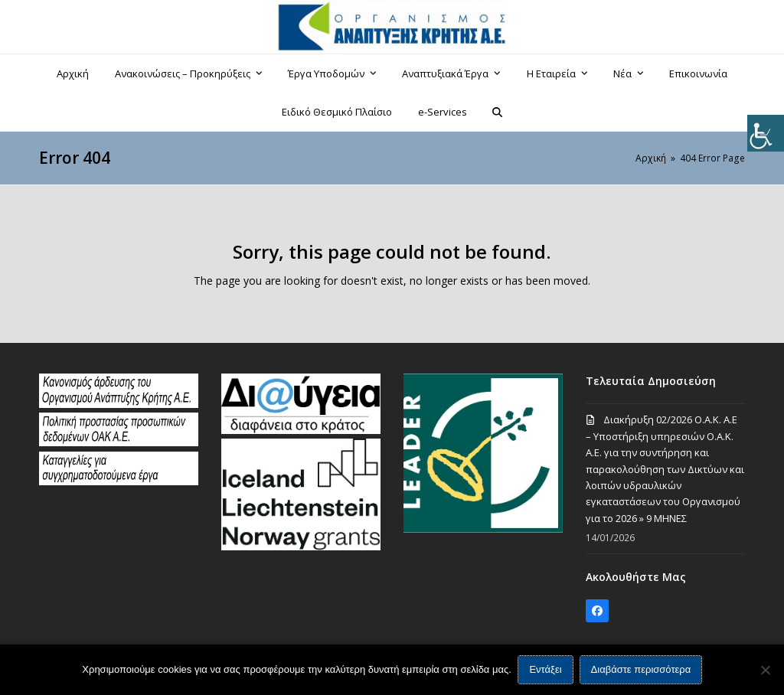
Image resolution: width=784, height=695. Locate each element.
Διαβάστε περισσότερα (641, 670)
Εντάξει (546, 670)
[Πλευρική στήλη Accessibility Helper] (766, 133)
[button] (498, 112)
